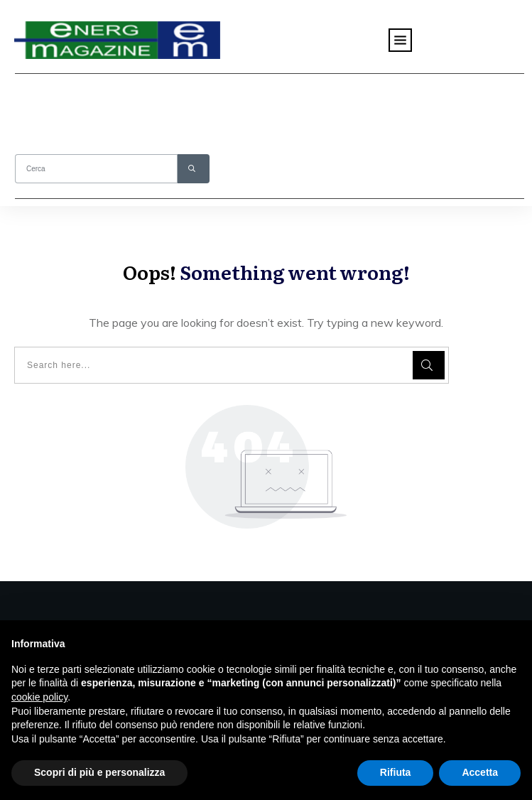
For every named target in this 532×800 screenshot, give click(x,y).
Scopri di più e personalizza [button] (99, 772)
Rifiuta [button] (396, 772)
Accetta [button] (480, 772)
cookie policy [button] (39, 697)
